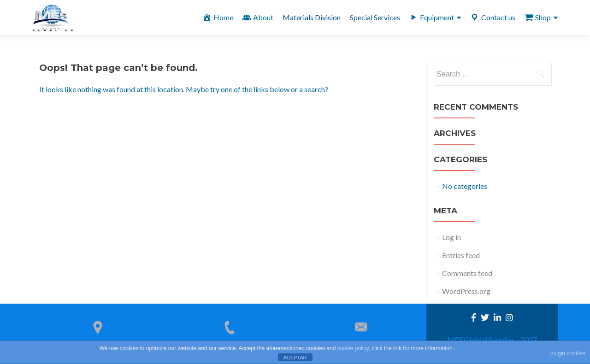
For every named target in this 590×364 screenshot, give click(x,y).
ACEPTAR (295, 358)
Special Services (375, 17)
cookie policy (353, 348)
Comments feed (467, 273)
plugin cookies (568, 353)
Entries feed (461, 255)
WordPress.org (466, 291)
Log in (451, 237)
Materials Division (312, 17)
